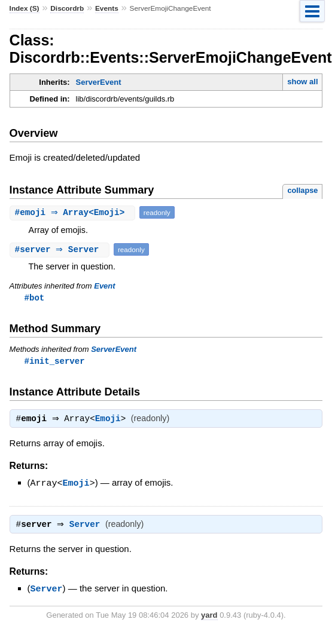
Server (88, 528)
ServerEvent (99, 82)
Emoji (111, 421)
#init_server (55, 362)
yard (209, 617)
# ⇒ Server (61, 249)
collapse (302, 190)
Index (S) (25, 8)
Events (107, 8)
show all (302, 82)
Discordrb (67, 8)
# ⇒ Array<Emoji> (74, 212)
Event (104, 286)
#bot (35, 298)
